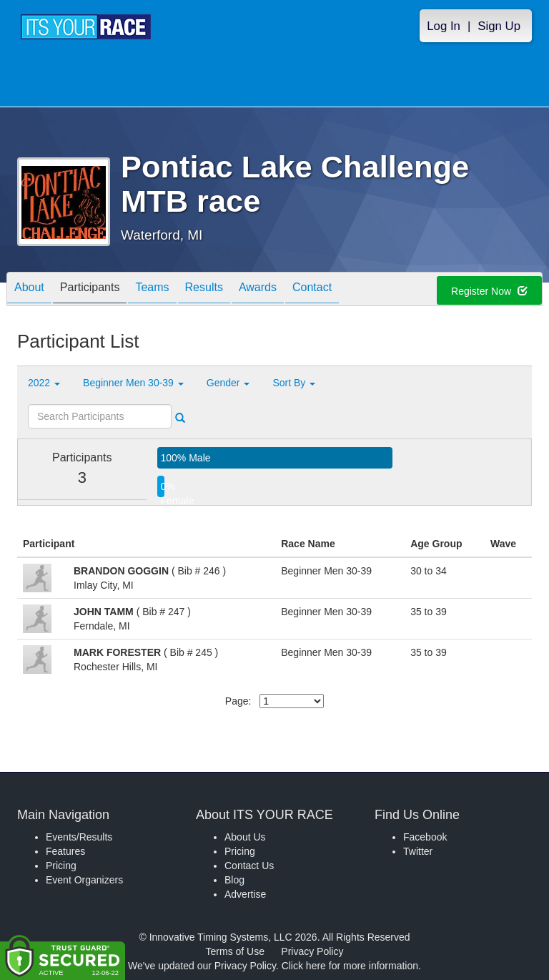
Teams (152, 290)
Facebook (425, 837)
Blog (234, 880)
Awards (258, 290)
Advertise (245, 894)
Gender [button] (228, 383)
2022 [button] (44, 383)
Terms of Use (235, 951)
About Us (245, 837)
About (29, 290)
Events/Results (79, 837)
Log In (444, 26)
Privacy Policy (312, 951)
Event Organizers (84, 880)
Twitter (418, 851)
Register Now (489, 291)
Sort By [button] (294, 383)
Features (65, 851)
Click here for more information (350, 966)
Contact (312, 290)
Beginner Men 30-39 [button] (133, 383)
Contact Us (249, 866)
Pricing (61, 866)
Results (204, 290)
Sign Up (499, 26)
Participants (90, 290)
